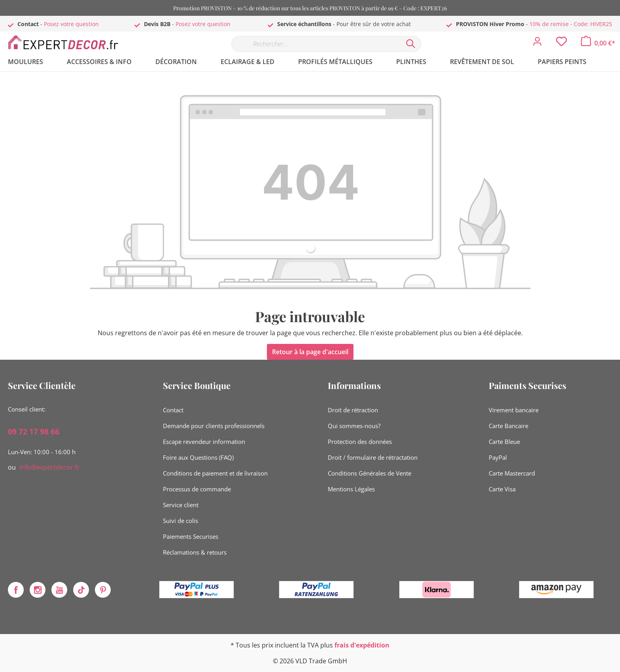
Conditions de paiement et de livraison (215, 473)
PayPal (498, 457)
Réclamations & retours (195, 552)
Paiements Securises (191, 536)
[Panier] (598, 43)
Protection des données (360, 442)
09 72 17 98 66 (34, 432)
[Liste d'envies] (561, 43)
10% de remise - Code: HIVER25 (571, 24)
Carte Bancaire (508, 426)
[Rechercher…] (316, 44)
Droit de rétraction (353, 410)
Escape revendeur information (204, 442)
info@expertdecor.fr (49, 467)
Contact (173, 410)
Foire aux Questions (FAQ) (198, 457)
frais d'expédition (362, 645)
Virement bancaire (514, 410)
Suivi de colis (181, 521)
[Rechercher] (411, 44)
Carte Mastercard (512, 473)
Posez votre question (71, 24)
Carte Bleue (504, 442)
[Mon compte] (537, 43)
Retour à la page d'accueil (310, 352)
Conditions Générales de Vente (370, 473)
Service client (181, 505)
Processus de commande (197, 489)
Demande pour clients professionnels (214, 426)
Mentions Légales (351, 489)
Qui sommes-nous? (354, 426)
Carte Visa (502, 489)
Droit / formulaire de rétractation (373, 457)
